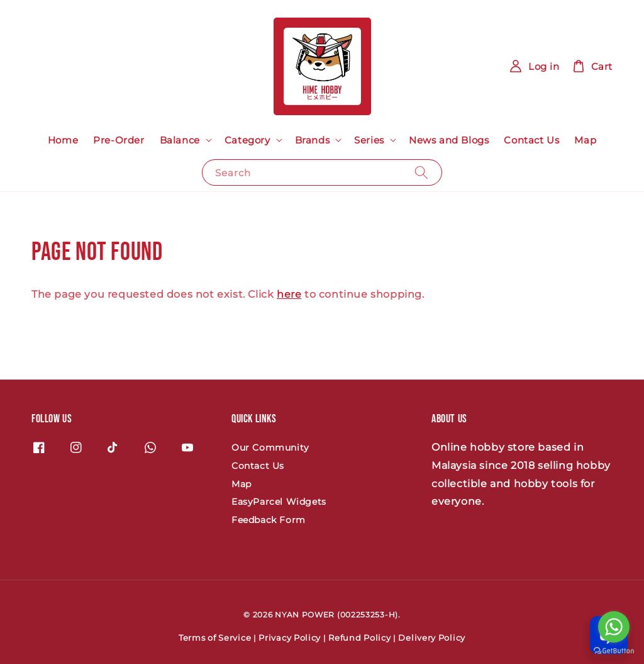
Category (247, 140)
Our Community (270, 447)
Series (369, 140)
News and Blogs (449, 140)
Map (585, 140)
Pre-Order (119, 140)
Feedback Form (269, 520)
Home (63, 140)
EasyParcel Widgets (279, 502)
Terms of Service (215, 638)
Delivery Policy (432, 638)
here (289, 294)
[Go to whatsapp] (614, 627)
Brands (313, 140)
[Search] (421, 172)
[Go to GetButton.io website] (614, 651)
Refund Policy (359, 638)
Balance (180, 140)
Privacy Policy (290, 638)
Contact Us (531, 140)
